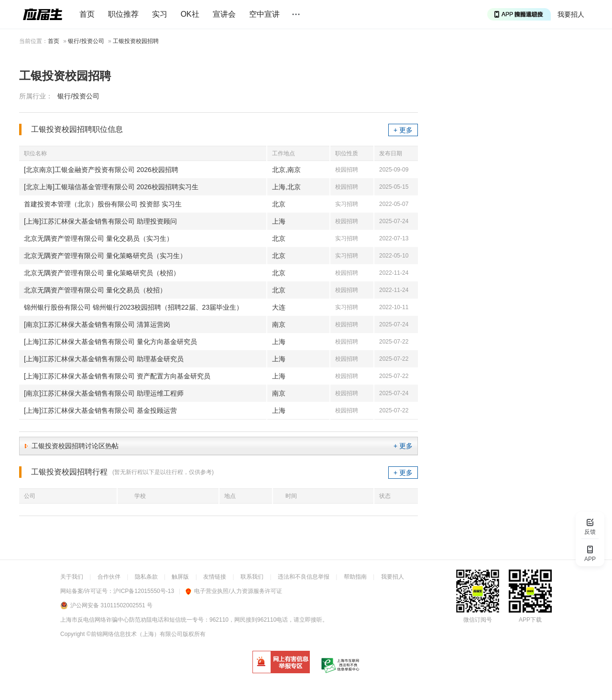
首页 (87, 14)
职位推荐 (123, 14)
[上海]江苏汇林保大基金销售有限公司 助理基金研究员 (104, 359)
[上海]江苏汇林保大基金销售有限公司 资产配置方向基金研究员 (117, 376)
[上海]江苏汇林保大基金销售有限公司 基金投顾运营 (100, 410)
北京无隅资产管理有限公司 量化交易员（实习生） (98, 238)
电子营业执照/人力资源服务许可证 (234, 591)
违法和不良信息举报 (304, 577)
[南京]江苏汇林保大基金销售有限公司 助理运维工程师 (104, 393)
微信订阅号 (478, 620)
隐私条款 (146, 577)
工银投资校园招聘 (136, 41)
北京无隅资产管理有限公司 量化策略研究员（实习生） (105, 256)
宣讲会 (224, 14)
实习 (160, 14)
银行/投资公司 (86, 41)
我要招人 (571, 14)
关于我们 (72, 577)
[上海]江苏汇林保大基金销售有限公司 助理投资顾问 (100, 221)
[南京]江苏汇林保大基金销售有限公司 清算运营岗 (97, 324)
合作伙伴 (109, 577)
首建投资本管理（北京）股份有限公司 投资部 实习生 (103, 204)
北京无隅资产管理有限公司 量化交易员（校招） (95, 290)
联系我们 (252, 577)
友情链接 (215, 577)
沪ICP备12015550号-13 (144, 591)
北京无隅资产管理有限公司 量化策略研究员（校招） (102, 273)
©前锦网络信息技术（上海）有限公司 (135, 634)
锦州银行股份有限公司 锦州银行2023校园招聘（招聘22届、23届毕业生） (133, 307)
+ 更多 (403, 130)
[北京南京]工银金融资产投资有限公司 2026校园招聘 (101, 170)
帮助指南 (355, 577)
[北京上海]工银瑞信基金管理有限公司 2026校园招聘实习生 (111, 187)
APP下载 (530, 620)
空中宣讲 (264, 14)
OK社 (190, 14)
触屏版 (180, 577)
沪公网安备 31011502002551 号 (111, 605)
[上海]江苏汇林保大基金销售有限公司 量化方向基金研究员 (110, 342)
